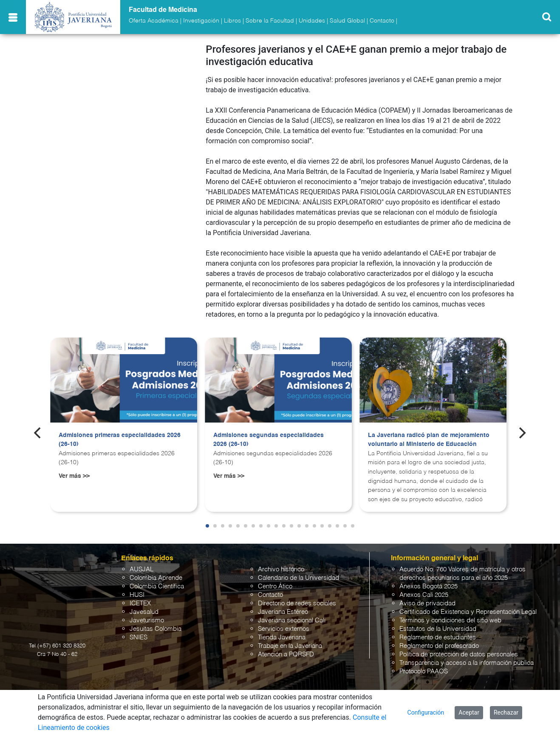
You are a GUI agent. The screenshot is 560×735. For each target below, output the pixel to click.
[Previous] (38, 433)
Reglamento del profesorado (439, 646)
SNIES (139, 637)
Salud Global (347, 21)
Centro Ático (275, 586)
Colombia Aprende (156, 578)
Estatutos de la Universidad (438, 629)
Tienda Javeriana (282, 637)
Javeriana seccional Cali (292, 620)
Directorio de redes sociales (297, 603)
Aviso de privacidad (427, 603)
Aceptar (469, 712)
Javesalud (144, 612)
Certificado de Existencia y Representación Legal (468, 612)
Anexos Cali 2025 (424, 595)
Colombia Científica (157, 586)
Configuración (426, 712)
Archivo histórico (281, 569)
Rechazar (506, 712)
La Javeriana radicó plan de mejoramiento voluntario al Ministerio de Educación (429, 440)
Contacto (382, 21)
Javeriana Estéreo (283, 612)
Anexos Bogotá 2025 (428, 586)
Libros (232, 21)
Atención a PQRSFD (286, 654)
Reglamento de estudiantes (438, 637)
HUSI (137, 595)
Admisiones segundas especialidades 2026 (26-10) (269, 440)
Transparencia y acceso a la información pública (467, 663)
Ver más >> (74, 476)
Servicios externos (284, 629)
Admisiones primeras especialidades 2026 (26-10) (120, 440)
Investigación (201, 21)
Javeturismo (147, 620)
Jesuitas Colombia (156, 629)
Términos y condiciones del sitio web (450, 620)
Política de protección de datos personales (459, 654)
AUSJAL (141, 569)
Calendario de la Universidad (298, 578)
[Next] (522, 433)
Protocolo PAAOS (424, 671)
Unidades (312, 21)
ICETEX (140, 603)
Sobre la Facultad (270, 21)
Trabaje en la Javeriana (290, 646)
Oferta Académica (154, 21)
